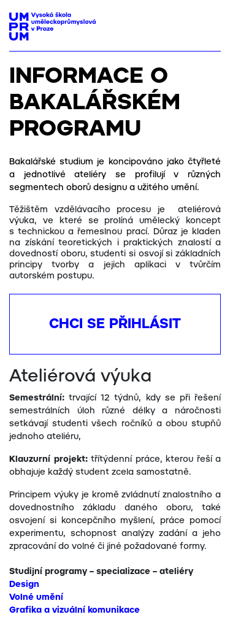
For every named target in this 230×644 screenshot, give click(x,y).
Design (24, 585)
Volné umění (36, 597)
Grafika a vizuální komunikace (75, 610)
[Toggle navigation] (207, 23)
